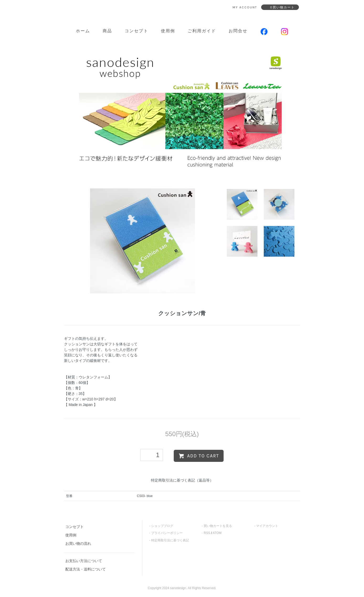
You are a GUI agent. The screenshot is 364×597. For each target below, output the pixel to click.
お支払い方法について (84, 561)
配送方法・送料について (86, 569)
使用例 (168, 31)
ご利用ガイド (202, 31)
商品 (107, 31)
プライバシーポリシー (167, 533)
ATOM (217, 533)
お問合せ (238, 31)
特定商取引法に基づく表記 (170, 540)
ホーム (83, 31)
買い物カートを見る (218, 526)
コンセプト (136, 31)
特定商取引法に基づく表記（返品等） (182, 480)
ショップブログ (162, 526)
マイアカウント (267, 526)
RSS (207, 533)
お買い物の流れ (78, 543)
